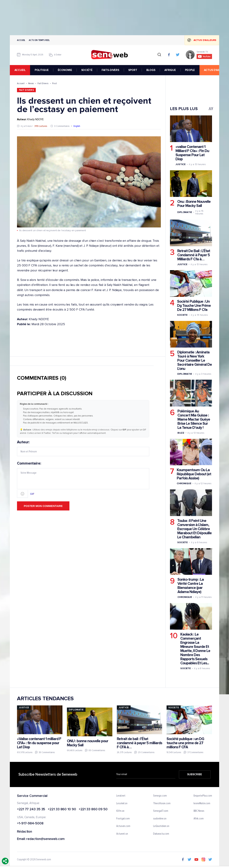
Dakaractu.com (161, 834)
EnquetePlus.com (203, 796)
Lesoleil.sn (122, 803)
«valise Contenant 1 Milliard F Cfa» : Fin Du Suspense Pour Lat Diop (192, 153)
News (31, 83)
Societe (182, 315)
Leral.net (121, 796)
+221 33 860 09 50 (93, 809)
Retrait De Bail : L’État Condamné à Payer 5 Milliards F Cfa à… (194, 255)
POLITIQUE (42, 70)
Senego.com (160, 796)
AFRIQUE (170, 70)
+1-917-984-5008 (30, 824)
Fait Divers (43, 83)
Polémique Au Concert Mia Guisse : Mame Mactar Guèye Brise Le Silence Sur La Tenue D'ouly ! (194, 419)
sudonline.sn (160, 819)
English (77, 126)
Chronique (184, 483)
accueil (20, 70)
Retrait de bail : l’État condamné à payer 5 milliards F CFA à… (139, 743)
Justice (181, 164)
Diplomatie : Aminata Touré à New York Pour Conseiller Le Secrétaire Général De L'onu (195, 360)
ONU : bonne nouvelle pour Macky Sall (88, 743)
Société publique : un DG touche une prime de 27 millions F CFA (185, 743)
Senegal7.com (161, 811)
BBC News (199, 811)
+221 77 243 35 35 (31, 809)
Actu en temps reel (39, 40)
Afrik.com (199, 819)
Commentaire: (83, 480)
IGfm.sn (120, 811)
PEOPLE (190, 70)
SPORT (133, 70)
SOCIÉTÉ (87, 70)
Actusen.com (123, 826)
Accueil (21, 40)
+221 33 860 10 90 (62, 809)
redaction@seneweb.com (45, 839)
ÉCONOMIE (65, 70)
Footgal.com (123, 819)
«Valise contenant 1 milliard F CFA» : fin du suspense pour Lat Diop (39, 743)
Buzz (181, 433)
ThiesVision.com (162, 803)
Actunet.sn (122, 834)
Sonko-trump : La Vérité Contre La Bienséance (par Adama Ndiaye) (191, 586)
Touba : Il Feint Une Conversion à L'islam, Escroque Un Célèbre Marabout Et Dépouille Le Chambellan (194, 529)
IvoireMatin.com (202, 803)
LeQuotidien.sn (161, 826)
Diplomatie (185, 212)
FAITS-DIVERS (110, 70)
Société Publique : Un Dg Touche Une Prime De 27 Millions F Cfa (194, 306)
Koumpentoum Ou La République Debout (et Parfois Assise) (194, 474)
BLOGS (151, 70)
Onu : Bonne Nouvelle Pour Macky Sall (194, 204)
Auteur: (83, 448)
